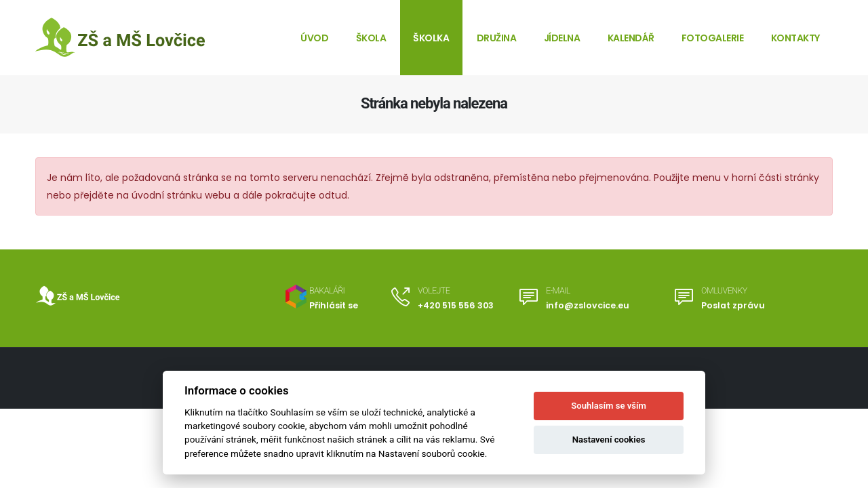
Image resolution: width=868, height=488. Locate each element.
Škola (371, 38)
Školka (431, 38)
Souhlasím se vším (609, 406)
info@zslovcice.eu (588, 305)
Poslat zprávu (733, 305)
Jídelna (562, 38)
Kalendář (631, 38)
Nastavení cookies (609, 440)
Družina (497, 38)
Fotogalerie (713, 38)
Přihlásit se (334, 305)
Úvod (314, 38)
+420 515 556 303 (456, 305)
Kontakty (795, 38)
